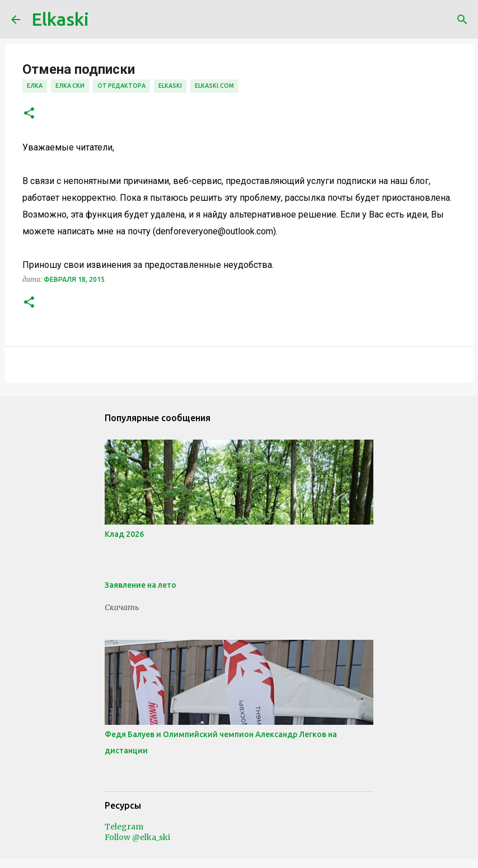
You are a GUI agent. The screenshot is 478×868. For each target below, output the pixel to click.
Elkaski (60, 19)
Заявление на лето (140, 585)
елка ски (70, 86)
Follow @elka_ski (137, 837)
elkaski (170, 86)
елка (35, 86)
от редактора (121, 86)
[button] (29, 114)
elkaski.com (214, 86)
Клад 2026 (124, 534)
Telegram (124, 827)
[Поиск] (462, 20)
